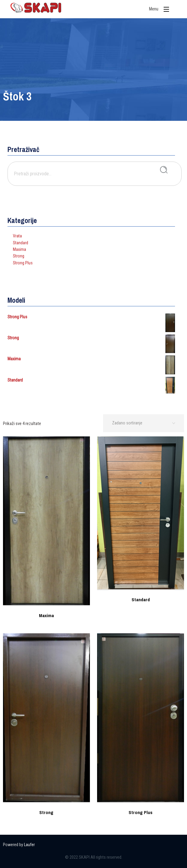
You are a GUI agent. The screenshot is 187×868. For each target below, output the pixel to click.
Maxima (19, 249)
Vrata (17, 236)
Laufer (29, 845)
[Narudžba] (144, 423)
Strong (19, 256)
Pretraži (164, 170)
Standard (21, 243)
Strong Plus (23, 263)
